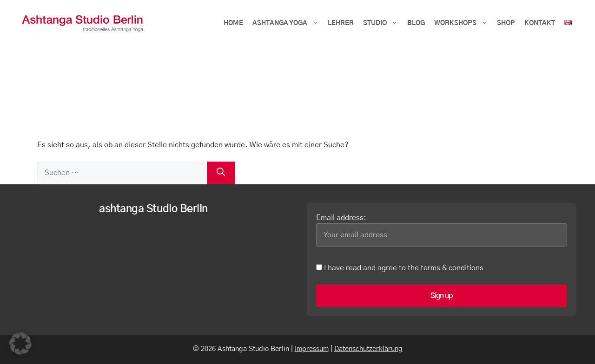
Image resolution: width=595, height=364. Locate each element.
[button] (20, 344)
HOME (233, 23)
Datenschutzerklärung (368, 349)
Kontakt (540, 23)
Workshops (463, 23)
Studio (383, 23)
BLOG (416, 23)
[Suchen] (221, 173)
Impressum (312, 349)
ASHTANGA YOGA (288, 23)
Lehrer (341, 23)
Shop (506, 23)
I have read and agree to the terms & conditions (400, 268)
